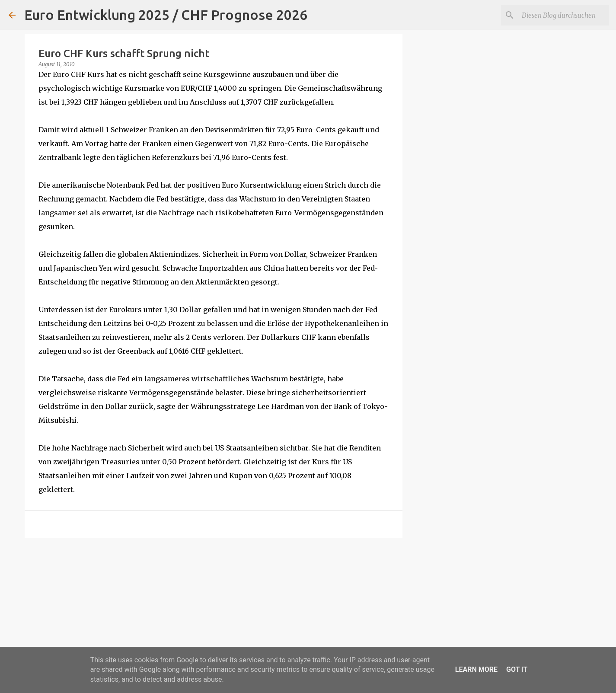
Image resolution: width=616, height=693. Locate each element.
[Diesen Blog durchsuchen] (564, 15)
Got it (517, 669)
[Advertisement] (214, 612)
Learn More (476, 669)
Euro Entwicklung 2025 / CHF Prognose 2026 (166, 15)
